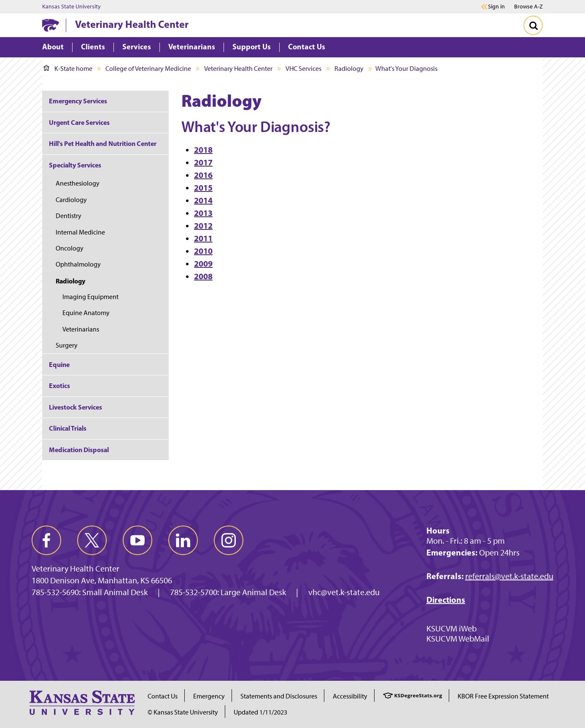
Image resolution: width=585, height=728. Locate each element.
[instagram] (229, 540)
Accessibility (350, 696)
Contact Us (163, 696)
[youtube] (137, 540)
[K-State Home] (51, 25)
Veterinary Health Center (132, 24)
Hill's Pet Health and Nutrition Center (103, 143)
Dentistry (69, 216)
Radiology (349, 69)
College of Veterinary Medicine (148, 69)
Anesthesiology (78, 183)
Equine (59, 364)
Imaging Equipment (90, 297)
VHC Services (303, 69)
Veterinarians (81, 329)
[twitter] (92, 540)
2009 (203, 263)
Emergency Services (78, 101)
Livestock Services (75, 407)
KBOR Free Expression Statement (503, 696)
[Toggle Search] (533, 25)
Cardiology (71, 200)
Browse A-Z (528, 7)
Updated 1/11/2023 (260, 712)
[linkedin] (183, 540)
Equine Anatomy (86, 313)
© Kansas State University (183, 712)
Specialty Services (75, 165)
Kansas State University (71, 7)
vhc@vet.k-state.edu (344, 592)
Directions (446, 600)
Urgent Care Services (79, 122)
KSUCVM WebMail (458, 639)
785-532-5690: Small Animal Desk (90, 592)
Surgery (67, 345)
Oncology (70, 248)
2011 (203, 238)
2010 (203, 251)
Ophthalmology (78, 264)
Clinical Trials (68, 428)
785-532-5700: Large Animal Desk (228, 592)
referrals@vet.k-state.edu (509, 576)
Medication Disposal (79, 450)
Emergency (209, 696)
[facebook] (46, 540)
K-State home (68, 69)
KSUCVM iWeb (452, 628)
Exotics (59, 386)
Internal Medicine (80, 232)
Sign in (496, 7)
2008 (203, 276)
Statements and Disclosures (279, 696)
